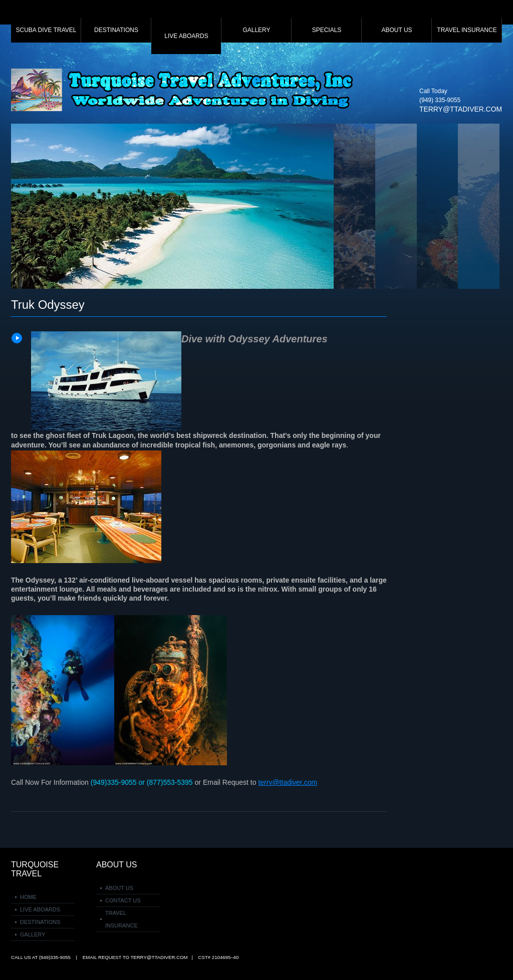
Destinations (116, 30)
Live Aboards (186, 36)
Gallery (256, 30)
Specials (327, 30)
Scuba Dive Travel (46, 30)
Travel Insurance (467, 30)
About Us (397, 30)
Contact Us (123, 900)
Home (28, 897)
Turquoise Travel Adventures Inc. (184, 90)
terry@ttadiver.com (461, 109)
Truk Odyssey (48, 305)
